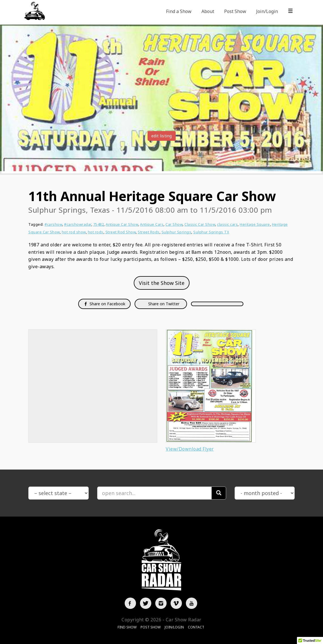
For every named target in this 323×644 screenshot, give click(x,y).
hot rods (96, 232)
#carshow (53, 224)
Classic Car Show (200, 224)
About (208, 11)
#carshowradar (78, 224)
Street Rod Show (121, 232)
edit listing (162, 136)
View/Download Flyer (190, 449)
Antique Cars (152, 224)
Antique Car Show (122, 224)
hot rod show (74, 232)
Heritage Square (255, 224)
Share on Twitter (163, 304)
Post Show (235, 11)
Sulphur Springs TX (211, 232)
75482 (99, 224)
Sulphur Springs (177, 232)
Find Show (127, 627)
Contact (196, 627)
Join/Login (267, 11)
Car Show (174, 224)
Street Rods (149, 232)
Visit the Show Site (162, 283)
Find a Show (179, 11)
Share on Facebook (104, 304)
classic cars (227, 224)
